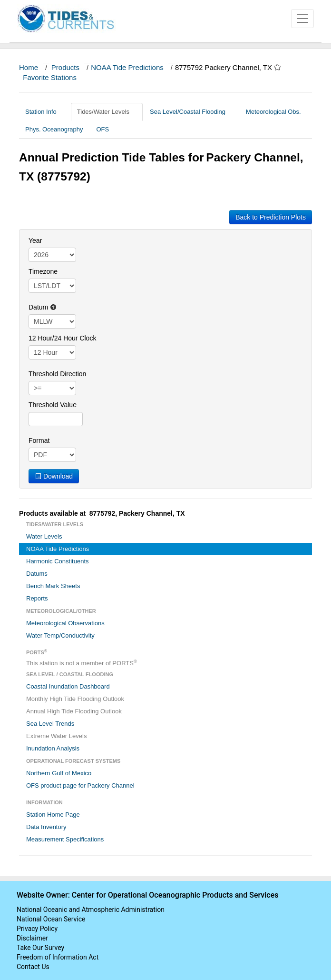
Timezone (43, 271)
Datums (37, 574)
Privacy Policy (37, 929)
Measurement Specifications (65, 839)
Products (65, 67)
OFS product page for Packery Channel (80, 785)
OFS (102, 129)
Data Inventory (46, 827)
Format (39, 440)
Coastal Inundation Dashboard (68, 686)
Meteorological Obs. (273, 112)
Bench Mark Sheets (53, 586)
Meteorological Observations (65, 623)
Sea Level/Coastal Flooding (191, 112)
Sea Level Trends (50, 724)
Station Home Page (53, 815)
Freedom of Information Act (58, 957)
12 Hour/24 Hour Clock (62, 338)
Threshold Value (53, 405)
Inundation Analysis (53, 748)
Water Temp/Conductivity (60, 635)
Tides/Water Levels (107, 112)
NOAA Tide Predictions (127, 67)
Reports (37, 598)
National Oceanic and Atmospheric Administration (91, 910)
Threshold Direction (57, 374)
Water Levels (44, 536)
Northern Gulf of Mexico (59, 773)
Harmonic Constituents (58, 561)
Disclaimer (32, 938)
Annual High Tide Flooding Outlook (74, 711)
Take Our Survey (40, 948)
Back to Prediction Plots (271, 217)
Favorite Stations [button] (54, 77)
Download (54, 476)
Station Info (44, 112)
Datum (43, 307)
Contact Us (33, 967)
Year (35, 240)
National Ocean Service (51, 919)
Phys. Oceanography (54, 129)
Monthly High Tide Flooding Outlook (75, 699)
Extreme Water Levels (56, 736)
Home (29, 67)
